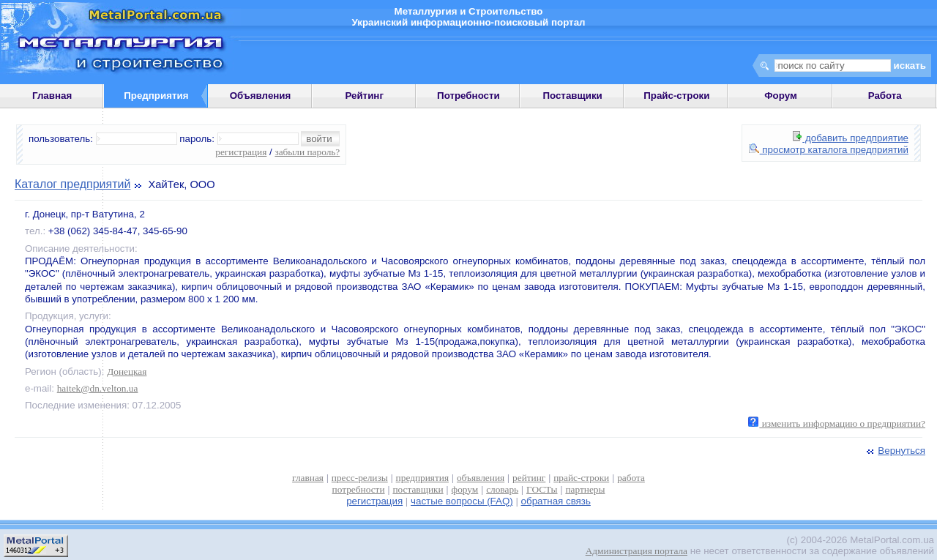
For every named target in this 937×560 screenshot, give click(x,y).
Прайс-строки (676, 96)
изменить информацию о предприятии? (837, 423)
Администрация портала (637, 551)
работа (631, 478)
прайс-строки (581, 478)
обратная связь (556, 501)
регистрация (241, 152)
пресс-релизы (360, 478)
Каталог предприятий (72, 184)
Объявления (261, 96)
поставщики (418, 489)
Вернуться (895, 451)
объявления (481, 478)
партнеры (585, 489)
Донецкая (127, 372)
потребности (359, 489)
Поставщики (572, 96)
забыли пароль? (307, 152)
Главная (52, 96)
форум (465, 489)
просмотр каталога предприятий (829, 150)
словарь (502, 489)
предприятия (422, 478)
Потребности (468, 96)
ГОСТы (542, 489)
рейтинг (529, 478)
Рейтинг (364, 96)
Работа (885, 96)
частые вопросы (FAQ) (462, 501)
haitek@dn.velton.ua (98, 388)
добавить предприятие (851, 138)
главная (308, 478)
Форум (781, 96)
